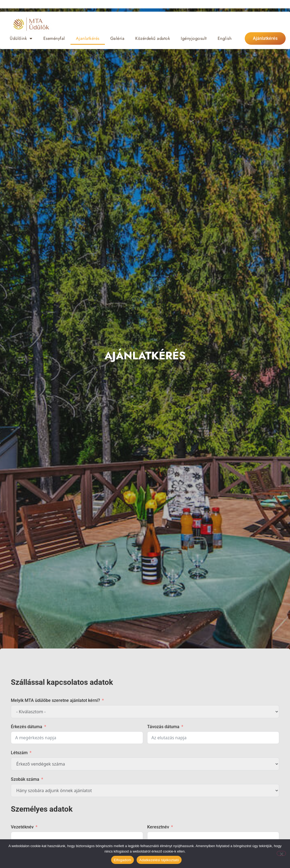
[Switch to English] (225, 38)
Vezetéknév (22, 827)
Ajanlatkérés (88, 38)
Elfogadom (123, 860)
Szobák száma (25, 779)
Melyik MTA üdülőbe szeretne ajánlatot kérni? (55, 700)
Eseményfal (54, 38)
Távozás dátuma (163, 727)
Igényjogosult (194, 38)
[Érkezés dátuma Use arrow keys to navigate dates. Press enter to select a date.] (77, 738)
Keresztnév (158, 827)
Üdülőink (21, 38)
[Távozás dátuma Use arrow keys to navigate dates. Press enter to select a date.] (213, 738)
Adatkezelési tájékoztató (159, 860)
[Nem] (281, 853)
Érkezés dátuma (27, 727)
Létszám (19, 753)
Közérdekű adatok (153, 38)
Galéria (117, 38)
